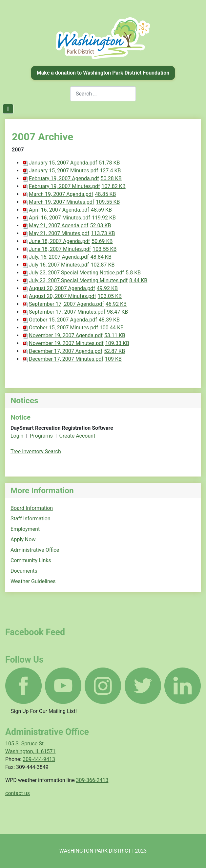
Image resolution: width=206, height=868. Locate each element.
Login (17, 436)
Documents (24, 571)
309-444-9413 (39, 759)
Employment (25, 529)
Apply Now (23, 539)
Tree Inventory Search (36, 451)
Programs (41, 436)
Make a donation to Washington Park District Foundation (103, 73)
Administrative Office (35, 550)
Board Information (32, 508)
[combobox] (103, 94)
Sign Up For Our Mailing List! (44, 711)
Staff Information (31, 519)
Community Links (31, 560)
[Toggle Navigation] (8, 109)
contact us (18, 793)
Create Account (77, 436)
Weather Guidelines (33, 581)
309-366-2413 (92, 780)
